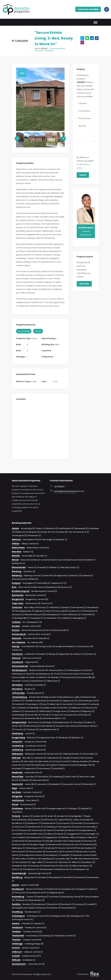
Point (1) (49, 630)
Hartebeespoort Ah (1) (46, 674)
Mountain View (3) (74, 844)
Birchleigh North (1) (64, 722)
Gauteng (49, 51)
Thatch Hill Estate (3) (71, 614)
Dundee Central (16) (31, 626)
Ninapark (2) (34, 532)
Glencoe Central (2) (32, 658)
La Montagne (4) (91, 834)
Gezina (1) (51, 830)
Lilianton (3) (76, 575)
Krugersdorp (19, 738)
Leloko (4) (34, 677)
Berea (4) (26, 630)
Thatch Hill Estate (58, 49)
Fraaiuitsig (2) (59, 777)
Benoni (15, 560)
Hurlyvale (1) (44, 638)
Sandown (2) (29, 571)
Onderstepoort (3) (34, 848)
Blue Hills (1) (28, 758)
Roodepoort (18, 889)
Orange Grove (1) (61, 711)
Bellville (16, 556)
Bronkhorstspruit (21, 591)
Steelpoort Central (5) (36, 928)
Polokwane (17, 808)
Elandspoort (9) (54, 827)
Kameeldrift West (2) (36, 834)
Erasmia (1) (79, 827)
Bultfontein (18, 595)
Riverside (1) (90, 784)
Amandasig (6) (28, 528)
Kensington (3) (35, 704)
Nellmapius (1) (18, 848)
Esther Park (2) (19, 726)
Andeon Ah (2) (40, 816)
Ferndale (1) (43, 877)
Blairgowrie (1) (31, 877)
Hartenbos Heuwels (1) (35, 685)
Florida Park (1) (54, 889)
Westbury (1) (18, 718)
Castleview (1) (31, 654)
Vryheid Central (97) (31, 956)
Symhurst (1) (90, 654)
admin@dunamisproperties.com (65, 491)
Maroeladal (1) (56, 877)
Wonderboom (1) (31, 869)
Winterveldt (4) (90, 754)
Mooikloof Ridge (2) (39, 844)
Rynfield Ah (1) (18, 563)
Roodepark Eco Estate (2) (34, 855)
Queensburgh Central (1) (40, 873)
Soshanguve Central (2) (38, 916)
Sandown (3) (55, 908)
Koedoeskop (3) (34, 936)
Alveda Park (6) (36, 697)
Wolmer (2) (17, 869)
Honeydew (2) (68, 889)
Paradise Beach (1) (35, 693)
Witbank (16, 960)
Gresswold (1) (55, 701)
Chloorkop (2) (79, 722)
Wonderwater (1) (33, 912)
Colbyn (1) (77, 820)
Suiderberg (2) (48, 859)
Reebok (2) (27, 780)
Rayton (15, 885)
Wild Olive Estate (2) (70, 567)
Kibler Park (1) (56, 704)
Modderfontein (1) (51, 708)
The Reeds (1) (36, 618)
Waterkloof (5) (88, 862)
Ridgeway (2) (88, 711)
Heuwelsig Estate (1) (25, 611)
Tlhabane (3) (21, 900)
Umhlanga (17, 944)
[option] (40, 99)
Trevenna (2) (51, 862)
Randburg (17, 877)
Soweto (16, 923)
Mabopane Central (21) (36, 754)
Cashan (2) (31, 897)
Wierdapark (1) (79, 618)
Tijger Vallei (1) (38, 862)
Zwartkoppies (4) (81, 869)
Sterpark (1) (86, 808)
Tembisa (16, 932)
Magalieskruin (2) (53, 837)
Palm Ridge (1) (48, 540)
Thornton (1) (47, 603)
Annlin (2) (52, 816)
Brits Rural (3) (40, 587)
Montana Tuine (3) (21, 844)
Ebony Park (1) (80, 758)
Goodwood (17, 662)
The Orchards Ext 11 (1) (79, 532)
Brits (14, 587)
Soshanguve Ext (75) (80, 916)
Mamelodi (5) (21, 841)
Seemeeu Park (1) (41, 780)
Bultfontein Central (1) (36, 595)
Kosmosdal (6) (61, 611)
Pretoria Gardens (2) (86, 848)
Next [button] (63, 139)
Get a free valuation (89, 9)
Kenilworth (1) (21, 704)
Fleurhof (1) (31, 889)
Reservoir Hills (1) (61, 630)
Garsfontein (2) (39, 830)
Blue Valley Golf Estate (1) (36, 607)
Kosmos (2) (88, 674)
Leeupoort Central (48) (36, 742)
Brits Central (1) (26, 587)
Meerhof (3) (45, 677)
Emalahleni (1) (29, 960)
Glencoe (16, 658)
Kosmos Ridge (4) (20, 677)
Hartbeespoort (20, 670)
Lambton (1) (78, 654)
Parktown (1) (76, 711)
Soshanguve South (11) (23, 919)
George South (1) (47, 646)
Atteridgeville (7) (77, 816)
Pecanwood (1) (69, 677)
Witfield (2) (33, 579)
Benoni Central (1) (42, 560)
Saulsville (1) (66, 855)
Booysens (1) (37, 820)
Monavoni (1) (18, 614)
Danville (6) (88, 820)
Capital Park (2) (65, 820)
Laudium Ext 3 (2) (77, 611)
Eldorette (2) (52, 528)
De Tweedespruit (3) (32, 622)
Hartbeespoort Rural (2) (23, 674)
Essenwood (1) (38, 630)
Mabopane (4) (37, 837)
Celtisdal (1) (54, 607)
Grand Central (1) (63, 761)
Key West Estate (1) (73, 674)
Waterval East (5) (36, 900)
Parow (15, 804)
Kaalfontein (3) (42, 765)
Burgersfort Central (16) (37, 599)
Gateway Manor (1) (58, 670)
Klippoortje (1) (64, 575)
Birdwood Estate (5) (39, 670)
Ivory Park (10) (28, 765)
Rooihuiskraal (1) (53, 614)
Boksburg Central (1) (33, 575)
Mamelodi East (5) (37, 841)
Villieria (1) (76, 862)
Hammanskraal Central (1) (42, 666)
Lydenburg (17, 750)
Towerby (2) (57, 715)
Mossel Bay (18, 777)
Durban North (19, 634)
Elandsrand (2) (53, 587)
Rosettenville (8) (20, 715)
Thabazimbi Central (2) (65, 936)
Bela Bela (17, 552)
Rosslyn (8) (46, 532)
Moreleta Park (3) (57, 844)
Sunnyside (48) (62, 859)
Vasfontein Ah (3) (36, 964)
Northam (16, 792)
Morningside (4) (19, 908)
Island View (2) (72, 777)
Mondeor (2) (65, 708)
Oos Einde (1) (55, 897)
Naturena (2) (91, 708)
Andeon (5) (28, 816)
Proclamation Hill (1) (55, 852)
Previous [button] (17, 139)
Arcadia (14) (63, 816)
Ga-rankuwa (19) (35, 642)
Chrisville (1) (30, 701)
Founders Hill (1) (30, 638)
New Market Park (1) (32, 540)
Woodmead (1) (69, 908)
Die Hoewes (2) (79, 607)
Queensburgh (19, 873)
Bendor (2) (30, 808)
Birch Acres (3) (35, 722)
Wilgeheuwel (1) (57, 893)
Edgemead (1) (32, 662)
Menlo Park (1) (63, 841)
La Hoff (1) (30, 734)
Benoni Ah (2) (27, 560)
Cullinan (16, 622)
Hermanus (17, 689)
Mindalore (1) (77, 738)
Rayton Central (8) (30, 885)
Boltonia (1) (32, 738)
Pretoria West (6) (37, 852)
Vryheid (16, 956)
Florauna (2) (25, 830)
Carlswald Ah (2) (54, 758)
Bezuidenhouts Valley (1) (71, 697)
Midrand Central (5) (69, 765)
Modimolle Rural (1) (33, 773)
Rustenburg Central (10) (73, 897)
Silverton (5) (35, 859)
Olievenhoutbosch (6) (35, 614)
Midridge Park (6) (87, 765)
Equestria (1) (68, 827)
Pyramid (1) (70, 852)
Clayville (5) (68, 758)
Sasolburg (17, 912)
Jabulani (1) (39, 923)
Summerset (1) (46, 768)
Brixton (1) (20, 701)
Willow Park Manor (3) (82, 866)
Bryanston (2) (55, 904)
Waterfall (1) (59, 768)
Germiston (17, 654)
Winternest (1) (34, 535)
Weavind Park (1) (51, 866)
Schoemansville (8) (86, 677)
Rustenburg (18, 897)
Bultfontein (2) (50, 820)
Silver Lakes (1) (22, 859)
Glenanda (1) (42, 701)
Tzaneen (16, 940)
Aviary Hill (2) (31, 784)
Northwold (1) (81, 877)
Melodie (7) (56, 677)
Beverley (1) (28, 904)
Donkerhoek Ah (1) (50, 823)
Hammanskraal (20, 666)
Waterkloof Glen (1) (21, 866)
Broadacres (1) (41, 904)
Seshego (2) (74, 808)
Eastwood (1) (21, 827)
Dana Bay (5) (31, 777)
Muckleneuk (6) (90, 844)
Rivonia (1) (44, 908)
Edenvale (17, 638)
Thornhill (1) (17, 812)
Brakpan (16, 583)
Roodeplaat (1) (53, 855)
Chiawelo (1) (27, 923)
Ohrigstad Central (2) (34, 796)
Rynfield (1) (90, 560)
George (16, 646)
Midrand (16, 758)
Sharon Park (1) (26, 788)
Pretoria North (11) (20, 852)
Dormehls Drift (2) (30, 646)
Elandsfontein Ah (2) (37, 827)
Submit (83, 175)
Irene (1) (50, 611)
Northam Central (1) (33, 792)
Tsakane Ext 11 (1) (59, 583)
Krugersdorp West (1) (48, 738)
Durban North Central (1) (39, 634)
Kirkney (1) (62, 834)
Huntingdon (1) (30, 583)
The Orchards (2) (23, 862)
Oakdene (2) (18, 711)
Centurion (39, 51)
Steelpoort (17, 928)
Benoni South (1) (59, 560)
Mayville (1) (51, 841)
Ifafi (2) (60, 674)
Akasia (15, 528)
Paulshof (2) (33, 908)
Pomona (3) (20, 729)
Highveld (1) (40, 611)
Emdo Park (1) (42, 808)
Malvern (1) (24, 708)
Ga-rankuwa (19, 642)
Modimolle (17, 773)
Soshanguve (18, 916)
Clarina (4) (41, 528)
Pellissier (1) (54, 567)
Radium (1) (28, 552)
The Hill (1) (46, 715)
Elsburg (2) (54, 654)
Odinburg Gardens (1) (72, 754)
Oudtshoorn (18, 800)
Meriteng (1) (43, 897)
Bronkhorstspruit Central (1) (44, 591)
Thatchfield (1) (88, 614)
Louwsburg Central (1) (36, 746)
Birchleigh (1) (48, 722)
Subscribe (84, 284)
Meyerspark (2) (77, 841)
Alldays (16, 544)
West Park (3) (65, 866)
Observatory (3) (33, 603)
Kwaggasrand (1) (75, 834)
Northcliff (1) (69, 877)
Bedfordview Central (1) (38, 548)
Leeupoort (17, 742)
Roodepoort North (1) (39, 893)
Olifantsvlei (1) (46, 711)
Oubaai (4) (17, 650)
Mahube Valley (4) (70, 837)
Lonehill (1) (92, 904)
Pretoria (16, 816)
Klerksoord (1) (22, 532)
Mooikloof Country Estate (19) (79, 646)
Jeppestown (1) (70, 701)
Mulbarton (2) (78, 708)
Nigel (15, 788)
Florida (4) (42, 889)
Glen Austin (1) (31, 761)
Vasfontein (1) (64, 862)
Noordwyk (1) (18, 768)
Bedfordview (18, 548)
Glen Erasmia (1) (33, 726)
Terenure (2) (33, 729)
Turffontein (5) (84, 715)
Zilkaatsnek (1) (53, 681)
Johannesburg (19, 697)
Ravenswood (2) (20, 579)
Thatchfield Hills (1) (21, 618)
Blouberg (17, 571)
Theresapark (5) (20, 535)
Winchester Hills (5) (34, 718)
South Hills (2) (34, 715)
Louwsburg (18, 746)
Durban (16, 630)
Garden (38, 331)
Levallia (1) (60, 646)
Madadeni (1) (56, 784)
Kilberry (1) (52, 834)
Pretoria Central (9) (67, 848)
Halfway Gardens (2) (81, 761)
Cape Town (18, 603)
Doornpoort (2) (66, 823)
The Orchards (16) (60, 532)
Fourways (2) (81, 904)
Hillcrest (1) (73, 830)
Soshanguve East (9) (59, 916)
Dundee (16, 626)
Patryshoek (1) (50, 848)
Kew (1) (46, 704)
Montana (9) (90, 841)
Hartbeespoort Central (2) (80, 670)
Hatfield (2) (62, 830)
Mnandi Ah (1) (91, 611)
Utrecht (16, 948)
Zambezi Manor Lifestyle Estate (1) (56, 869)
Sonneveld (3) (44, 583)
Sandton (16, 904)
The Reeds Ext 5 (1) (52, 618)
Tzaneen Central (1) (32, 940)
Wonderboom (19, 964)
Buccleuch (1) (68, 904)
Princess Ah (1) (22, 893)
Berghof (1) (30, 689)
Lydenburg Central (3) (35, 750)
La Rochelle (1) (83, 704)
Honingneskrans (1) (87, 830)
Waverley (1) (36, 866)
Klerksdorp (18, 734)
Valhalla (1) (67, 618)
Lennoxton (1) (43, 784)
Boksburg (17, 575)
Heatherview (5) (66, 528)
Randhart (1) (61, 540)
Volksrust (17, 952)
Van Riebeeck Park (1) (49, 729)
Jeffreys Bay (18, 693)
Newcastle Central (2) (74, 784)
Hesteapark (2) (82, 528)
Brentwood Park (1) (76, 560)
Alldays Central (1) (30, 544)
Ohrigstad (17, 796)
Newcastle (17, 784)
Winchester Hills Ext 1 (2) (54, 718)
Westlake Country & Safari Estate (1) (29, 681)
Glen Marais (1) (48, 726)
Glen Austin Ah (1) (46, 761)
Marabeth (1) (65, 738)
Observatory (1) (32, 711)
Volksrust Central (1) (33, 952)
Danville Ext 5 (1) (19, 823)
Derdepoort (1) (34, 823)
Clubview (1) (66, 607)
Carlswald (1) (40, 758)
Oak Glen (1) (41, 556)
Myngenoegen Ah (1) (58, 808)
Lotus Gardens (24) (21, 837)
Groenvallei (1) (29, 556)
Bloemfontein (19, 567)
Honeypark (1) (81, 889)
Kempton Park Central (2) (68, 726)
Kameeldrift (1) (19, 834)
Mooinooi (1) (66, 587)
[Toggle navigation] (95, 23)
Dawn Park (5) (50, 575)
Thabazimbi (18, 936)
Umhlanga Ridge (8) (34, 944)
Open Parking (24, 331)
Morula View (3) (55, 754)
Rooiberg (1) (48, 936)
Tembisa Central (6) (32, 932)
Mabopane (17, 754)
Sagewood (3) (31, 768)
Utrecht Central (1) (31, 948)
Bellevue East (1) (51, 697)
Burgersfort (18, 599)
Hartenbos (17, 685)
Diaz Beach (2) (45, 777)
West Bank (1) (33, 800)
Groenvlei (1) (43, 567)
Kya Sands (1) (69, 704)
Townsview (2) (70, 715)
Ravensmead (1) (28, 804)
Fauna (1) (32, 567)
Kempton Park (19, 722)
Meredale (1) (36, 708)
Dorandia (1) (79, 823)
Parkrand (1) (88, 575)
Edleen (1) (91, 722)
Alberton (16, 540)
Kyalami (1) (54, 765)
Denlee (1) (43, 654)
